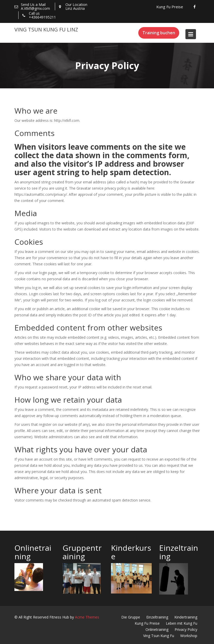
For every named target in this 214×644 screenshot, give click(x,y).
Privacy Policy (186, 629)
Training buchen (159, 33)
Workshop (189, 636)
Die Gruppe (131, 617)
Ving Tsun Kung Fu (159, 636)
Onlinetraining (157, 629)
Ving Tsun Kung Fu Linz (46, 29)
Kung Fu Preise (170, 7)
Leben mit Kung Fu (182, 623)
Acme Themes (87, 617)
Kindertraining (186, 617)
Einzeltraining (157, 617)
